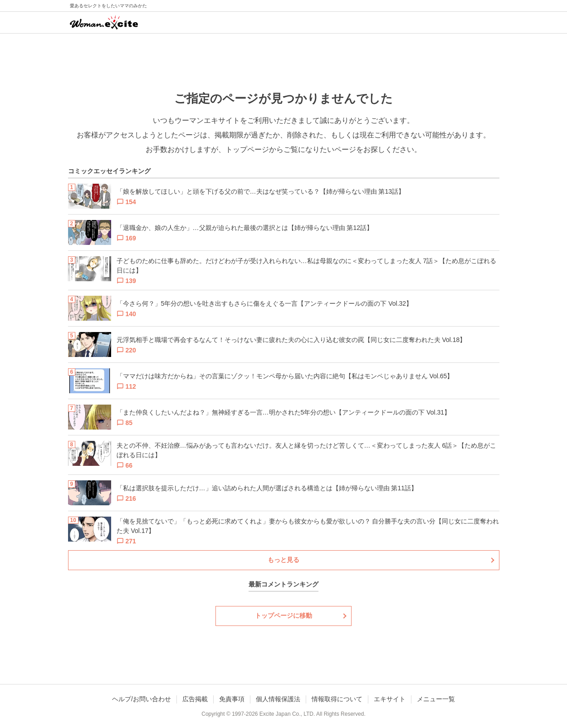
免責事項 (232, 699)
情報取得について (337, 699)
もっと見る (283, 560)
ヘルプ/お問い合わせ (142, 699)
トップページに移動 (283, 616)
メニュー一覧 (436, 699)
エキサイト (390, 699)
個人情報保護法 (278, 699)
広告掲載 (195, 699)
